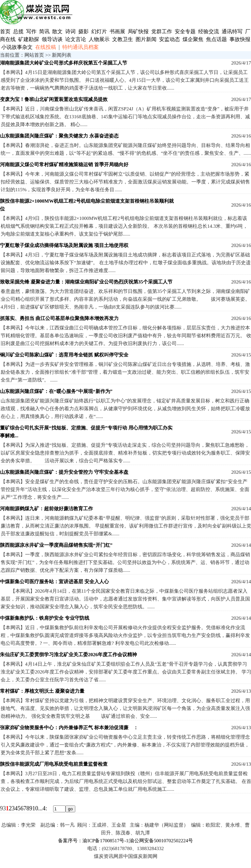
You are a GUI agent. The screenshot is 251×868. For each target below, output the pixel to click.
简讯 (44, 31)
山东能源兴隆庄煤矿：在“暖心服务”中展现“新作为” (56, 391)
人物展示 (99, 39)
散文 (58, 31)
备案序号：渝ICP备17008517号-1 (93, 841)
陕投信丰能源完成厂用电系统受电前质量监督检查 (54, 764)
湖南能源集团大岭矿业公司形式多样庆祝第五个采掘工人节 (64, 63)
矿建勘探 (29, 39)
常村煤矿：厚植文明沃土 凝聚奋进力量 (42, 691)
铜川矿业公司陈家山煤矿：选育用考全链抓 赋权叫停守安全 (64, 355)
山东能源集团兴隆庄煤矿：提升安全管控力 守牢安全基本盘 (64, 472)
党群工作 (162, 31)
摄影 (84, 31)
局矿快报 (138, 31)
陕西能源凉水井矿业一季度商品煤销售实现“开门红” (56, 545)
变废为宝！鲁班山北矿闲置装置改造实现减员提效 (54, 99)
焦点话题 (216, 39)
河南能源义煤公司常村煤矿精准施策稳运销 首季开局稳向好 (64, 165)
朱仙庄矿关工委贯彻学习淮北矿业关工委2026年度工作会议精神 (68, 655)
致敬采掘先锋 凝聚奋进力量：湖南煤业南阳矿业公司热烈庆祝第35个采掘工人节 (86, 282)
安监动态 (170, 39)
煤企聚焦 (193, 39)
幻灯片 (99, 31)
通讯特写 (232, 31)
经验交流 (209, 31)
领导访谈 (52, 39)
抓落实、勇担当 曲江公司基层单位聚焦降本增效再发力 (59, 318)
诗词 (71, 31)
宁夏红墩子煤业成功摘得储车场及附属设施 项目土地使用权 (64, 245)
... (40, 808)
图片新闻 (146, 39)
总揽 (18, 31)
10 (35, 808)
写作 (31, 31)
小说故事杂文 (17, 47)
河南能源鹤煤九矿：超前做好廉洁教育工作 (46, 509)
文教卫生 (123, 39)
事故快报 (240, 39)
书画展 (117, 31)
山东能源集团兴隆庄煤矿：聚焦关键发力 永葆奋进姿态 (59, 136)
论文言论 (76, 39)
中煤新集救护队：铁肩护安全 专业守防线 (45, 618)
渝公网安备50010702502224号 (161, 841)
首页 (5, 31)
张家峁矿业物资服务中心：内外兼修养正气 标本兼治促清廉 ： (69, 728)
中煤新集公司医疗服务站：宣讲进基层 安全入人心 (54, 582)
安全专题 (185, 31)
